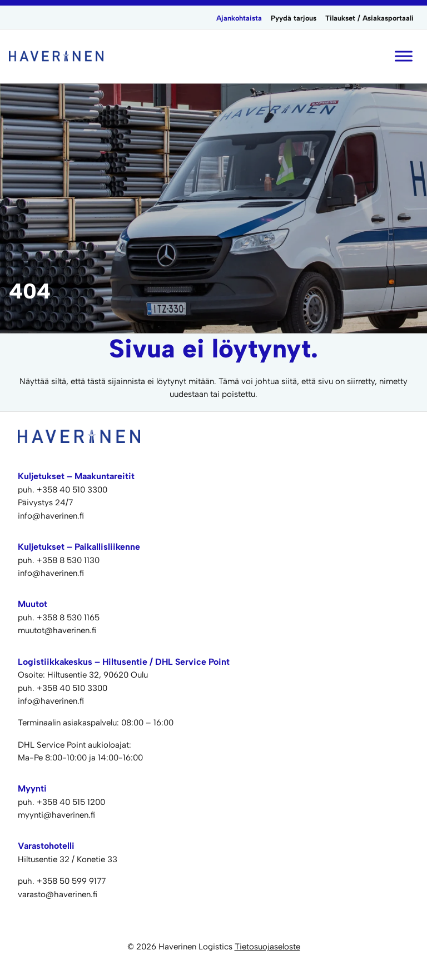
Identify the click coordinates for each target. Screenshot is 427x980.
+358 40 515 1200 (71, 802)
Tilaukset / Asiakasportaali (369, 18)
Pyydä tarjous (294, 18)
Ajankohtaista (239, 18)
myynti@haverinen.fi (56, 815)
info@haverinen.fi (51, 516)
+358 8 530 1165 (68, 618)
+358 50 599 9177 (71, 881)
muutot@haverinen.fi (57, 630)
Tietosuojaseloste (267, 947)
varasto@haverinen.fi (58, 894)
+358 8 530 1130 (68, 560)
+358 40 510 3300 (72, 490)
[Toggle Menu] (404, 56)
